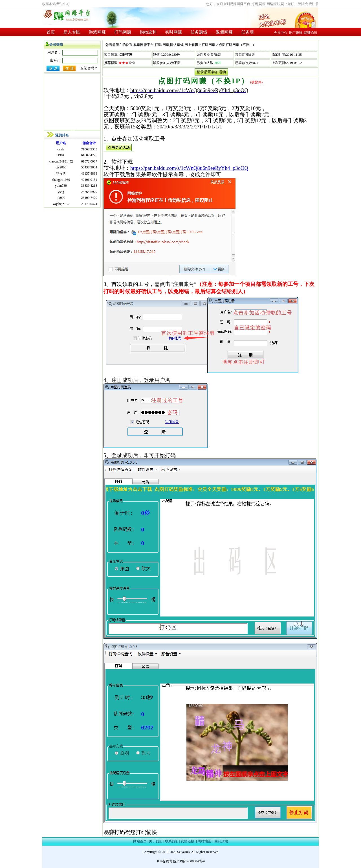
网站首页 (140, 841)
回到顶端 (221, 841)
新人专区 (72, 32)
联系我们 (172, 841)
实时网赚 (173, 32)
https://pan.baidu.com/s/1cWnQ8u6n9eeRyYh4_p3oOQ (189, 90)
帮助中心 (63, 4)
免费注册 (312, 4)
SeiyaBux (184, 852)
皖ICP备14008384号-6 (189, 861)
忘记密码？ (89, 68)
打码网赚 (123, 32)
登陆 (301, 4)
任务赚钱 (199, 32)
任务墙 (247, 32)
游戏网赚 (97, 32)
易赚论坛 (311, 33)
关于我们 (156, 841)
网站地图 (204, 841)
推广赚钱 (296, 33)
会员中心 (281, 33)
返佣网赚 (224, 32)
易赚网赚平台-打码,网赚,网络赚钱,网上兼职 (166, 45)
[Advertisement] (72, 102)
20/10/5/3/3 (169, 127)
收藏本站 (49, 4)
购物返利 (148, 32)
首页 (51, 32)
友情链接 (188, 841)
